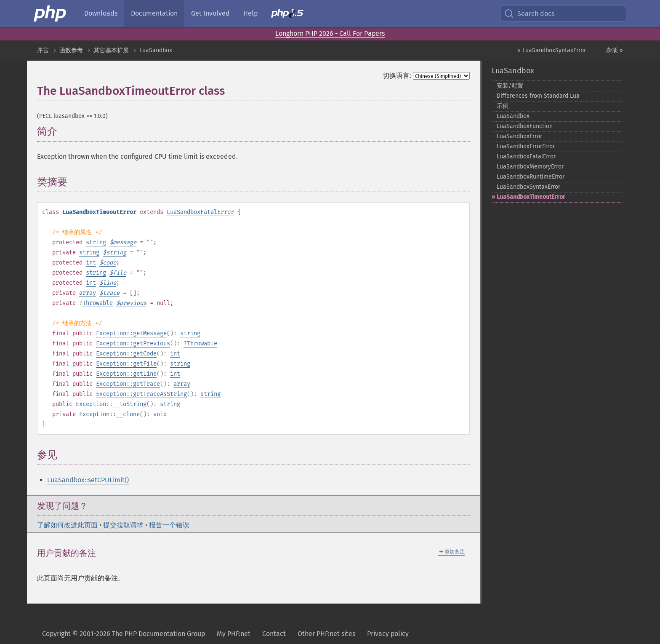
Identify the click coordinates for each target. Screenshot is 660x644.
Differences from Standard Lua (538, 96)
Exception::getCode (126, 354)
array (88, 293)
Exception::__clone (109, 414)
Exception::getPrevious (133, 343)
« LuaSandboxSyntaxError (552, 50)
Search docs (529, 13)
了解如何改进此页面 (67, 525)
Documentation (154, 13)
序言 (43, 50)
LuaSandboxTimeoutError (531, 197)
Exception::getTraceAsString (141, 394)
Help (250, 13)
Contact (274, 634)
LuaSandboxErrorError (526, 146)
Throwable (98, 303)
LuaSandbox (156, 50)
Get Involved (210, 13)
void (160, 414)
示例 (503, 106)
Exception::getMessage (131, 333)
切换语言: (397, 76)
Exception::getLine (126, 374)
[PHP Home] (51, 13)
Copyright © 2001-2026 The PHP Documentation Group (124, 634)
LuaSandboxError (519, 136)
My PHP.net (234, 634)
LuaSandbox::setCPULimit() (88, 480)
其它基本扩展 (111, 50)
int (91, 263)
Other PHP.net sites (326, 634)
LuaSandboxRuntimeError (531, 177)
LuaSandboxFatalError (200, 212)
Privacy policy (388, 634)
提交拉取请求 (123, 525)
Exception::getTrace (128, 384)
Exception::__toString (111, 404)
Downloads (101, 13)
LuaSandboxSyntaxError (528, 187)
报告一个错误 (169, 525)
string (96, 242)
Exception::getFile (126, 364)
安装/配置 (510, 86)
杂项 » (615, 50)
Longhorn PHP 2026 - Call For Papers (330, 33)
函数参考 (71, 50)
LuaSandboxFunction (525, 126)
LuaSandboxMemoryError (530, 167)
